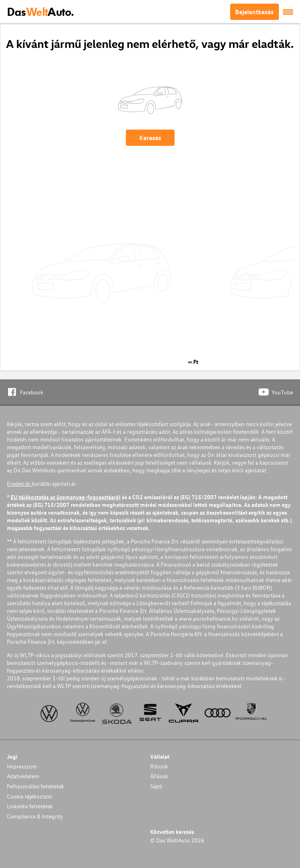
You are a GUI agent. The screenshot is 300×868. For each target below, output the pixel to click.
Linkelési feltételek (30, 806)
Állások (159, 776)
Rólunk (159, 766)
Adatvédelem (23, 776)
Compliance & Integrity (35, 816)
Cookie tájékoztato (30, 796)
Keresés (150, 138)
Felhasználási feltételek (36, 786)
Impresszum (22, 766)
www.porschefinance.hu (208, 618)
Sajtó (156, 786)
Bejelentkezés (254, 12)
